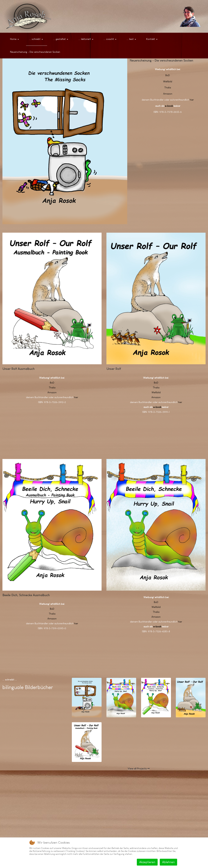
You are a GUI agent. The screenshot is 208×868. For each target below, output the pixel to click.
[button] (15, 39)
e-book (169, 106)
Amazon (168, 94)
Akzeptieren (147, 862)
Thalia (168, 87)
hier (192, 100)
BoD (168, 75)
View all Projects (139, 769)
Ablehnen (168, 862)
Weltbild (168, 81)
